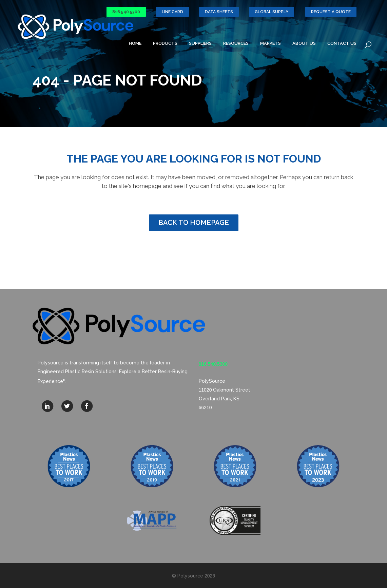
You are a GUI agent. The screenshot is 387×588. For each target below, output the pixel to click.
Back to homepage (194, 223)
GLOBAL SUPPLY (272, 12)
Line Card (172, 12)
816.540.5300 (126, 12)
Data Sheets (219, 12)
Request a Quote (331, 12)
